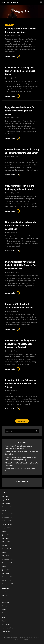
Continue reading (12, 56)
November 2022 (8, 559)
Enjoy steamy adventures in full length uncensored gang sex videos (20, 111)
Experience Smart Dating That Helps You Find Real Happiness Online (20, 71)
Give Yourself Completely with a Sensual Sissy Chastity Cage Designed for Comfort (20, 344)
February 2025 (7, 545)
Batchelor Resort (11, 2)
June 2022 (6, 570)
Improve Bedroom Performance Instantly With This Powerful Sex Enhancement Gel (21, 265)
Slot (4, 613)
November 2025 (8, 517)
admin (8, 36)
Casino (5, 599)
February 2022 (7, 577)
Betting (5, 595)
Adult (4, 592)
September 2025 (8, 524)
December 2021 (8, 584)
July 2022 (5, 566)
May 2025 (6, 538)
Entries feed (6, 624)
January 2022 (7, 580)
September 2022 (8, 563)
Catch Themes (25, 639)
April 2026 (6, 500)
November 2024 (8, 549)
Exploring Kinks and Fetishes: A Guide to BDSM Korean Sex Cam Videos (20, 384)
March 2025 (6, 542)
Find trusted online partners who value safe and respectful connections (21, 226)
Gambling (6, 602)
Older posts (22, 421)
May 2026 (6, 496)
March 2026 (6, 503)
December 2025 (8, 514)
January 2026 (7, 510)
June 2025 (6, 535)
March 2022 (6, 573)
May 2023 (6, 556)
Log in (4, 621)
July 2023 (5, 552)
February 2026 (7, 507)
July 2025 (5, 531)
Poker (4, 609)
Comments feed (8, 628)
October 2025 (7, 521)
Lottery (5, 606)
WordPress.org (7, 631)
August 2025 (6, 528)
